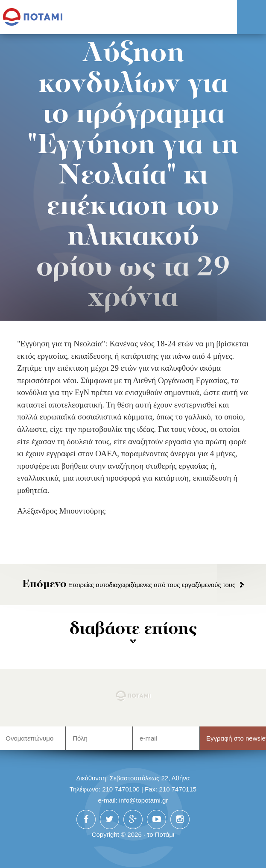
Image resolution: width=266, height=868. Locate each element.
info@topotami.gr (144, 800)
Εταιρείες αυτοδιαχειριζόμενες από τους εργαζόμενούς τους (129, 585)
